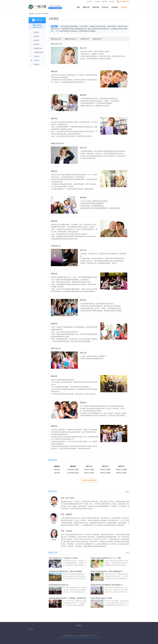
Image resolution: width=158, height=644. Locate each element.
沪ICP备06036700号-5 (77, 638)
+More (127, 492)
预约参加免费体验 (89, 480)
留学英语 (36, 44)
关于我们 (89, 2)
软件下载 (104, 2)
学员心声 (105, 7)
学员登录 (112, 2)
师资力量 (96, 7)
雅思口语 (36, 32)
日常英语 (36, 60)
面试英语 (36, 64)
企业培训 (115, 7)
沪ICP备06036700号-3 (64, 638)
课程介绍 (86, 7)
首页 (78, 7)
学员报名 (124, 7)
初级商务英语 (38, 48)
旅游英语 (36, 40)
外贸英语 (36, 56)
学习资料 (97, 2)
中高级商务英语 (39, 52)
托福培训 (36, 36)
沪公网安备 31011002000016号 (91, 638)
